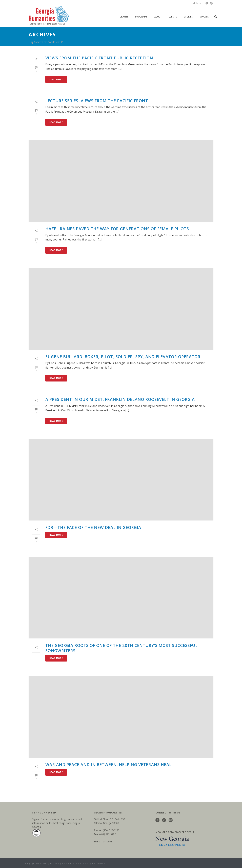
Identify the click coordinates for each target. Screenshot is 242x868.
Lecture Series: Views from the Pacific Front (97, 101)
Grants (124, 17)
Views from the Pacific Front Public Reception (99, 58)
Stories (188, 17)
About (158, 17)
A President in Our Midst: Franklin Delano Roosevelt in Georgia (120, 399)
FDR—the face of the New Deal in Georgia (93, 527)
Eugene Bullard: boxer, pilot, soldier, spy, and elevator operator (123, 357)
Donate (204, 17)
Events (173, 17)
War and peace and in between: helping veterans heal (108, 764)
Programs (141, 17)
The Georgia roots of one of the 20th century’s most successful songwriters (122, 648)
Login (197, 3)
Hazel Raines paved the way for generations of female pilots (117, 229)
